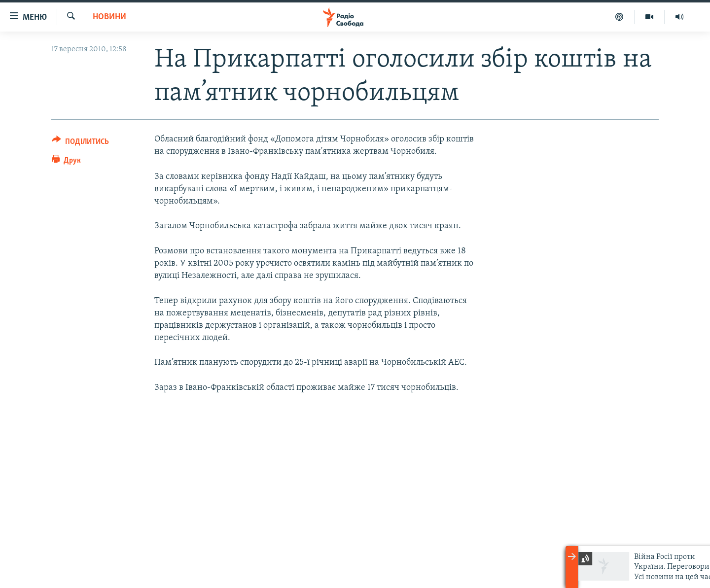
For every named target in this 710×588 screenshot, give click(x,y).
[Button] (80, 143)
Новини (109, 17)
